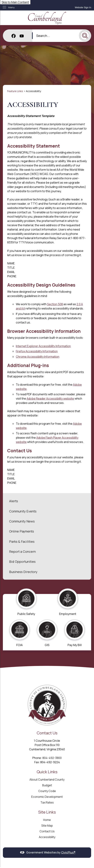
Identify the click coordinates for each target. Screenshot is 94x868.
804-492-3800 (52, 758)
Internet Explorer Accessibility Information (43, 346)
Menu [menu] (11, 7)
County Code (47, 791)
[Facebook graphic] (14, 36)
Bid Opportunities (22, 562)
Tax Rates (47, 802)
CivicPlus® (68, 852)
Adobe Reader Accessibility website (50, 399)
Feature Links (15, 91)
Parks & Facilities (22, 541)
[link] (83, 7)
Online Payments (22, 531)
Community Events (23, 511)
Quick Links (47, 772)
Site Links (47, 812)
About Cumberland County (47, 780)
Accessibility (47, 837)
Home (47, 820)
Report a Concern (22, 552)
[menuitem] (47, 501)
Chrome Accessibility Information (38, 357)
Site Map (47, 826)
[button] (85, 36)
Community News (22, 521)
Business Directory (23, 572)
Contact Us (47, 831)
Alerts (14, 501)
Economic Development (47, 797)
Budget (47, 785)
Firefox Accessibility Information (37, 351)
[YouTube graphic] (22, 36)
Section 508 (55, 304)
